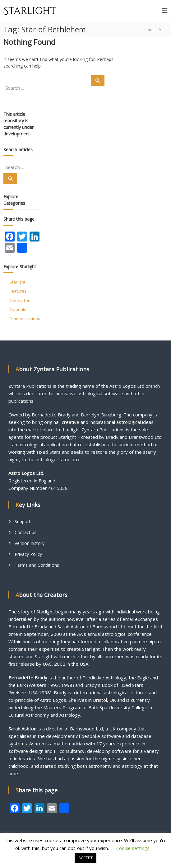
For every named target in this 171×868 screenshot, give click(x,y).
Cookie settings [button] (133, 848)
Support (23, 521)
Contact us (25, 532)
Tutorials (18, 309)
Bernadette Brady (28, 678)
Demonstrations (25, 319)
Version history (30, 543)
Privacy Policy (28, 554)
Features (18, 291)
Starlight (17, 282)
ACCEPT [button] (85, 858)
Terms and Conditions (37, 565)
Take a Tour (21, 300)
